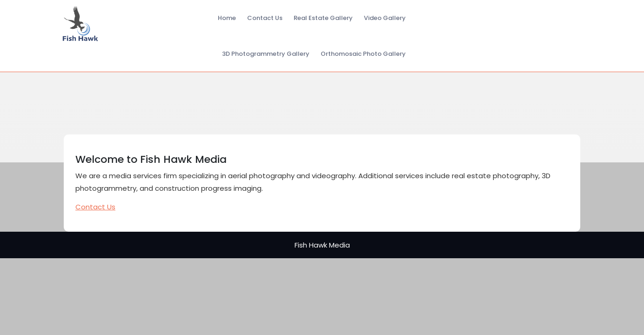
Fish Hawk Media (322, 245)
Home (227, 18)
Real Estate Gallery (323, 18)
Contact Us (265, 18)
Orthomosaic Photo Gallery (363, 54)
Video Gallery (385, 18)
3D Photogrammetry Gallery (266, 54)
